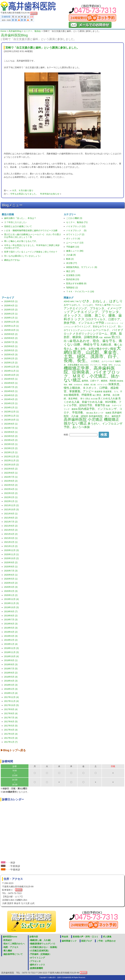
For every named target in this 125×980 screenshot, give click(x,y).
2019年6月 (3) (11, 624)
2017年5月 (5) (11, 726)
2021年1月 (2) (11, 546)
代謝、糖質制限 (105, 337)
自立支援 (94, 399)
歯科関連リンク (69, 941)
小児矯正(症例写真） (40, 951)
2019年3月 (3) (11, 636)
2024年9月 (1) (11, 379)
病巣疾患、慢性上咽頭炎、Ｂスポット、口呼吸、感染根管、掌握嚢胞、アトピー (93, 388)
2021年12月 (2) (11, 505)
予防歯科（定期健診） (41, 954)
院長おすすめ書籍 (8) (76, 283)
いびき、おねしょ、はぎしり (101, 301)
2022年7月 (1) (11, 477)
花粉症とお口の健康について (18, 226)
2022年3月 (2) (11, 493)
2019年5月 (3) (11, 628)
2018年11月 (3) (11, 652)
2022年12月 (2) (11, 457)
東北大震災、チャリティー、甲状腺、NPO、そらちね (100, 365)
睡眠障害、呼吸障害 (80, 395)
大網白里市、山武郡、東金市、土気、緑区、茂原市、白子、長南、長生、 (92, 354)
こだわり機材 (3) (74, 218)
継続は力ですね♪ (12, 260)
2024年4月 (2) (11, 399)
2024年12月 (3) (11, 367)
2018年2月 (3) (11, 689)
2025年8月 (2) (11, 338)
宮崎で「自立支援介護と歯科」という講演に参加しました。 (42, 48)
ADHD (67, 301)
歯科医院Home (10, 937)
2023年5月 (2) (11, 436)
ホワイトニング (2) (75, 234)
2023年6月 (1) (11, 432)
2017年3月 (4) (11, 734)
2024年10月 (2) (11, 375)
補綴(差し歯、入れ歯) (40, 940)
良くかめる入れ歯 (108, 398)
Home (3, 31)
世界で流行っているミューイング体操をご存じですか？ (31, 252)
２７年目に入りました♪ (15, 222)
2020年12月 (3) (11, 550)
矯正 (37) (71, 271)
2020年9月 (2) (11, 562)
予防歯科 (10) (73, 247)
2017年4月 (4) (11, 730)
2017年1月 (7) (11, 742)
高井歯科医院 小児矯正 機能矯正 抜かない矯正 (91, 421)
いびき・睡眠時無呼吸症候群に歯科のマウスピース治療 (31, 230)
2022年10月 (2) (11, 465)
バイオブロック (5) (76, 230)
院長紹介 (8, 940)
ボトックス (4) (73, 239)
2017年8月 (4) (11, 713)
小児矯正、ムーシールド (103, 361)
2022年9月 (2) (11, 469)
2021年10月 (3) (11, 509)
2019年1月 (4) (11, 644)
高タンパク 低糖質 (103, 413)
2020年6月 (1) (11, 575)
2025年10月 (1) (11, 330)
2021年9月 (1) (11, 514)
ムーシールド (86, 330)
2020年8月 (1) (11, 567)
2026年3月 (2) (11, 310)
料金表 (65, 937)
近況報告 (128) (73, 275)
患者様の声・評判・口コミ (86, 937)
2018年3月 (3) (11, 685)
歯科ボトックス (37, 965)
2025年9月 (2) (11, 334)
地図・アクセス (11, 947)
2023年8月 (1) (11, 424)
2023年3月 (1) (11, 444)
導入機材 (8, 951)
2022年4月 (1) (11, 489)
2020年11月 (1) (11, 554)
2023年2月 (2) (11, 448)
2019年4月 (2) (11, 632)
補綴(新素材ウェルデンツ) (42, 944)
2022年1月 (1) (11, 501)
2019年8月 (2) (11, 616)
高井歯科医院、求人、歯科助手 (105, 416)
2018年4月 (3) (11, 681)
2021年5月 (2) (11, 530)
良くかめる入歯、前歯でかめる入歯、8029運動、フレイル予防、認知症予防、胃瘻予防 (93, 402)
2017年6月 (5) (11, 722)
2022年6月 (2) (11, 481)
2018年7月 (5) (11, 669)
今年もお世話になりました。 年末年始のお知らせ (35, 194)
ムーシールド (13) (75, 243)
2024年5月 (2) (11, 395)
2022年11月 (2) (11, 460)
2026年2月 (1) (11, 314)
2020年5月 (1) (11, 579)
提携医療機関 (36, 968)
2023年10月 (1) (11, 420)
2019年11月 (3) (11, 603)
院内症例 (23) (73, 279)
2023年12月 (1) (11, 412)
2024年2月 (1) (11, 403)
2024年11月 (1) (11, 371)
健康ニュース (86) (75, 251)
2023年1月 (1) (11, 452)
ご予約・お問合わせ (106, 941)
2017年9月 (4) (11, 709)
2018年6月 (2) (11, 673)
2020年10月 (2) (11, 558)
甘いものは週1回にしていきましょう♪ (22, 256)
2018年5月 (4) (11, 677)
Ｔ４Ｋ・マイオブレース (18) (80, 292)
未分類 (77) (72, 263)
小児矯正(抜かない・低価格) (44, 947)
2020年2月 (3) (11, 591)
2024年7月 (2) (11, 387)
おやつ (67, 305)
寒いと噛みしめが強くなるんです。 (21, 241)
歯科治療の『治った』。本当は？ (20, 218)
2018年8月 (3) (11, 664)
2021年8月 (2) (11, 518)
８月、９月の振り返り (23, 190)
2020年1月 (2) (11, 595)
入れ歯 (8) (71, 255)
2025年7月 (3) (11, 342)
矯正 (94, 395)
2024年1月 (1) (11, 407)
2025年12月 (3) (11, 322)
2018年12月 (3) (11, 648)
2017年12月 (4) (11, 697)
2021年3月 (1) (11, 538)
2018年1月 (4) (11, 693)
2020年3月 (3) (11, 587)
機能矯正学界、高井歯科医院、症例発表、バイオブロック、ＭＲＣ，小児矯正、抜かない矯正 (92, 374)
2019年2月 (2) (11, 640)
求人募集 (107, 937)
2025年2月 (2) (11, 358)
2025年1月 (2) (11, 363)
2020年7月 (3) (11, 571)
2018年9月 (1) (11, 660)
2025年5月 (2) (11, 350)
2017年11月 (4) (11, 701)
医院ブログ (87, 941)
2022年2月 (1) (11, 497)
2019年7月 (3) (11, 620)
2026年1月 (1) (11, 318)
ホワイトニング (37, 958)
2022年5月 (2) (11, 485)
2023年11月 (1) (11, 416)
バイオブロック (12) (76, 226)
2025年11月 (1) (11, 326)
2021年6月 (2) (11, 526)
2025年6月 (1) (11, 346)
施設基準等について (13, 954)
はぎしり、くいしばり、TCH (86, 305)
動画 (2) (70, 259)
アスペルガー (116, 305)
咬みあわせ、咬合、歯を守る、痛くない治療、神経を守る (93, 343)
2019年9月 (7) (11, 611)
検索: (66, 435)
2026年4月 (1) (11, 306)
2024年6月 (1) (11, 391)
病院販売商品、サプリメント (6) (82, 267)
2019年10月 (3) (11, 607)
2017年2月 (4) (11, 738)
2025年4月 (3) (11, 355)
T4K (77, 302)
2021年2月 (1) (11, 542)
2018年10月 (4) (11, 656)
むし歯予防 (105, 305)
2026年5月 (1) (11, 301)
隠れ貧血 (90, 413)
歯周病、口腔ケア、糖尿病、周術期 (99, 381)
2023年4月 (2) (11, 440)
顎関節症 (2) (72, 288)
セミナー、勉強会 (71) (77, 222)
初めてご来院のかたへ (14, 944)
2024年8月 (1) (11, 383)
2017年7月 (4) (11, 718)
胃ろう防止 (85, 399)
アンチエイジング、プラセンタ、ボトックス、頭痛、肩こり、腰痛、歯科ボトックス (93, 315)
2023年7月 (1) (11, 428)
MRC (72, 302)
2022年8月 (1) (11, 473)
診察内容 (34, 937)
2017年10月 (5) (11, 705)
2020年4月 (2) (11, 583)
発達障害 (98, 392)
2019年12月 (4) (11, 599)
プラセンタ (35, 961)
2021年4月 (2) (11, 534)
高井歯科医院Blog (14, 35)
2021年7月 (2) (11, 522)
